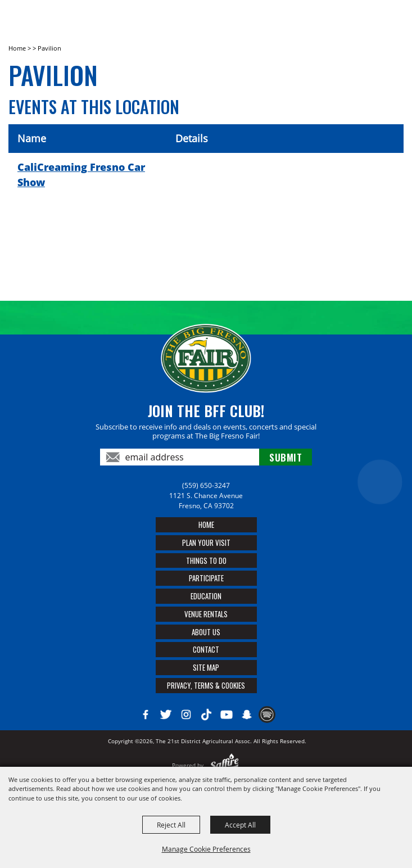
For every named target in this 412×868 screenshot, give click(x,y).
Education (206, 596)
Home (17, 48)
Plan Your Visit (206, 542)
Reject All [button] (171, 825)
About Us (206, 632)
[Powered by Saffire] (225, 765)
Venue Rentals (206, 614)
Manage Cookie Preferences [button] (206, 849)
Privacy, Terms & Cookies (206, 685)
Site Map (206, 667)
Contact (206, 649)
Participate (206, 578)
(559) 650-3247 (206, 485)
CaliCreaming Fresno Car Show (81, 175)
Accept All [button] (240, 825)
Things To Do (206, 560)
